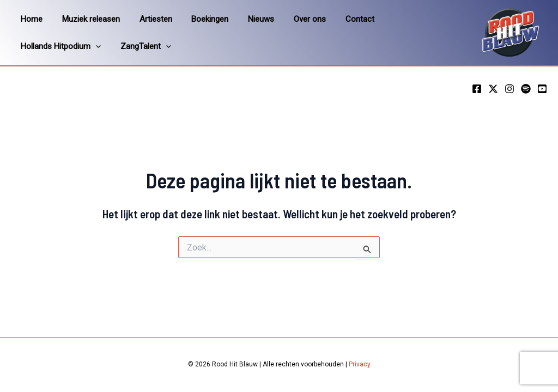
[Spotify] (526, 89)
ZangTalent (44, 46)
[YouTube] (542, 89)
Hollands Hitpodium (410, 19)
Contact (339, 19)
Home (30, 19)
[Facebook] (477, 89)
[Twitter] (493, 89)
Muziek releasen (86, 19)
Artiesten (148, 19)
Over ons (292, 19)
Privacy (360, 364)
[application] (445, 19)
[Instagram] (510, 89)
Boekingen (199, 19)
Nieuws (247, 19)
